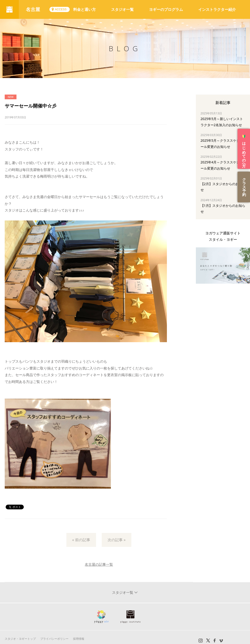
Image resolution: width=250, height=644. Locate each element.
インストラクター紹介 (217, 9)
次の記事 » (117, 540)
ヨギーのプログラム (166, 9)
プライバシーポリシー (54, 639)
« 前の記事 (81, 540)
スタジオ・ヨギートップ (20, 639)
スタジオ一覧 (122, 9)
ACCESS (61, 9)
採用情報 (79, 639)
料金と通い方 (85, 9)
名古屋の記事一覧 (99, 564)
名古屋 (33, 9)
